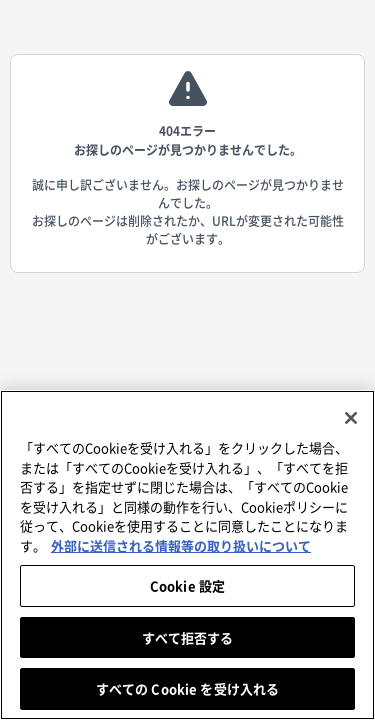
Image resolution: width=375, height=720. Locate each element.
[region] (187, 555)
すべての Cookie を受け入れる (187, 688)
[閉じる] (351, 418)
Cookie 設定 (187, 585)
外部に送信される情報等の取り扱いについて (181, 545)
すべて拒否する (188, 637)
